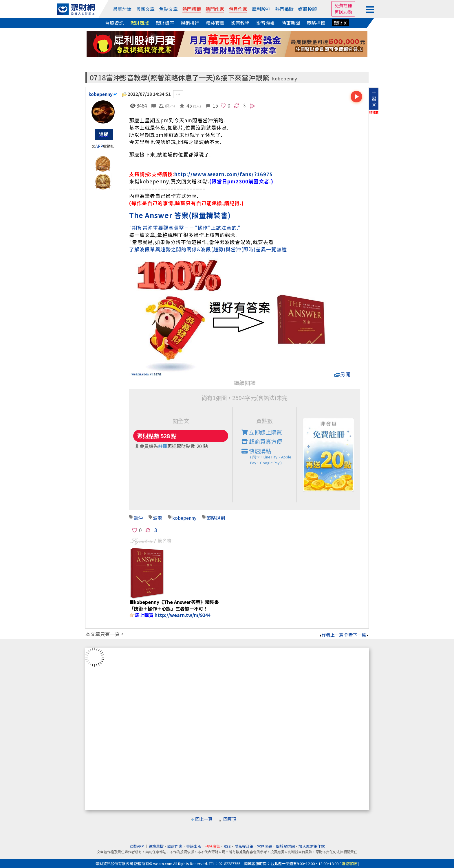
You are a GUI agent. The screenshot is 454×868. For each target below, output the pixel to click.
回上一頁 (204, 819)
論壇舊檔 (156, 846)
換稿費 (374, 112)
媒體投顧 (307, 9)
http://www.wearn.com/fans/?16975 (224, 174)
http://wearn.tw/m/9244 (183, 615)
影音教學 (240, 23)
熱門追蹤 (284, 9)
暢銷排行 (190, 23)
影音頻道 (266, 23)
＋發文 (374, 98)
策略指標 (316, 23)
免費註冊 (343, 5)
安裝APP (137, 846)
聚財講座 (165, 23)
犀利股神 (261, 9)
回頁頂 (230, 819)
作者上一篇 (331, 635)
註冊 (163, 446)
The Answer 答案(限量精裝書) (180, 215)
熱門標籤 (192, 9)
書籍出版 (194, 846)
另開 (343, 374)
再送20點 (343, 12)
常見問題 (265, 846)
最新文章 (145, 9)
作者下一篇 (357, 635)
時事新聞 (291, 23)
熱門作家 (215, 9)
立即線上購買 (262, 432)
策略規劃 (216, 518)
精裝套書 (215, 23)
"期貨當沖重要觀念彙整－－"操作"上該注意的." (185, 227)
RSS (227, 846)
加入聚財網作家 (312, 846)
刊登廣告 (213, 846)
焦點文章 (169, 9)
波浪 (158, 518)
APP (99, 146)
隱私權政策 (244, 846)
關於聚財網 (285, 846)
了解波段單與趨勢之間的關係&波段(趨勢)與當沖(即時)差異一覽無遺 (208, 249)
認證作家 (175, 846)
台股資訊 (114, 23)
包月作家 (238, 9)
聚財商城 (140, 23)
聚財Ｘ (340, 23)
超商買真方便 (262, 441)
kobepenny (285, 79)
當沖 (138, 518)
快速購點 (269, 456)
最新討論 (122, 9)
